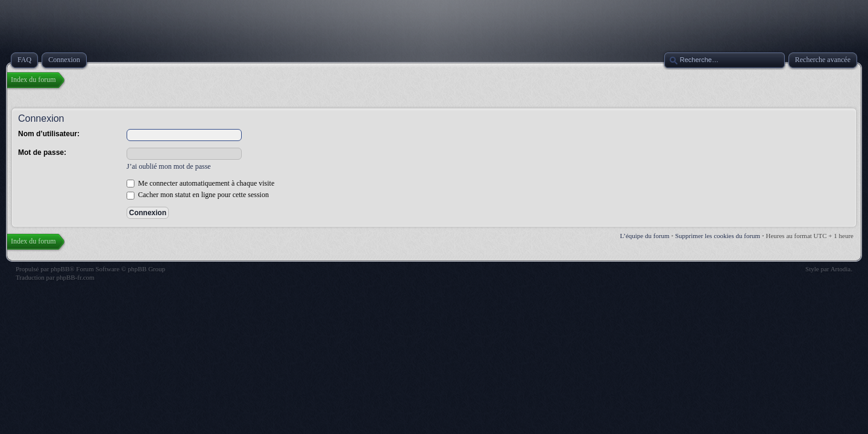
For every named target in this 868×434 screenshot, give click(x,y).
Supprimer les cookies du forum (718, 236)
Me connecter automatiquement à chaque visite (200, 183)
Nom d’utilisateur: (49, 134)
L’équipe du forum (645, 236)
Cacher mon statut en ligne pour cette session (198, 195)
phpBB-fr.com (75, 277)
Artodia (841, 269)
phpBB (60, 269)
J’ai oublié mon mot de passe (169, 166)
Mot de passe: (42, 153)
